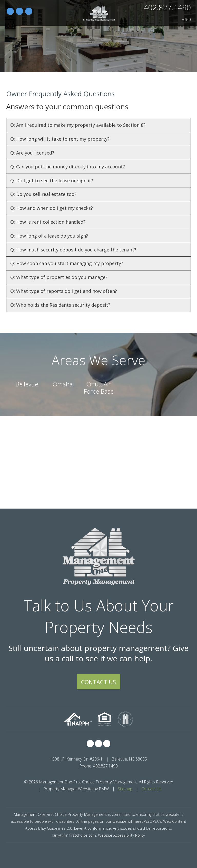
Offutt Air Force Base (99, 387)
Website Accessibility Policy (121, 835)
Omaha (63, 384)
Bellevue (27, 384)
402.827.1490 (167, 7)
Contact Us (98, 682)
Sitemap (125, 789)
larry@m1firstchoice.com (74, 835)
